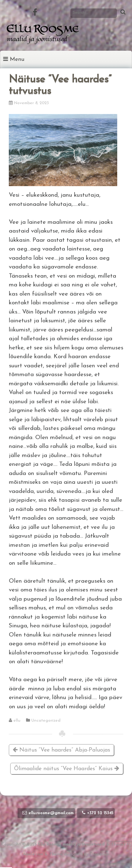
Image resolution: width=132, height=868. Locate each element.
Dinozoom (100, 854)
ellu (17, 721)
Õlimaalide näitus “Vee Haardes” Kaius (67, 769)
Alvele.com (33, 854)
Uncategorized (46, 721)
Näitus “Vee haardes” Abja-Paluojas (61, 750)
